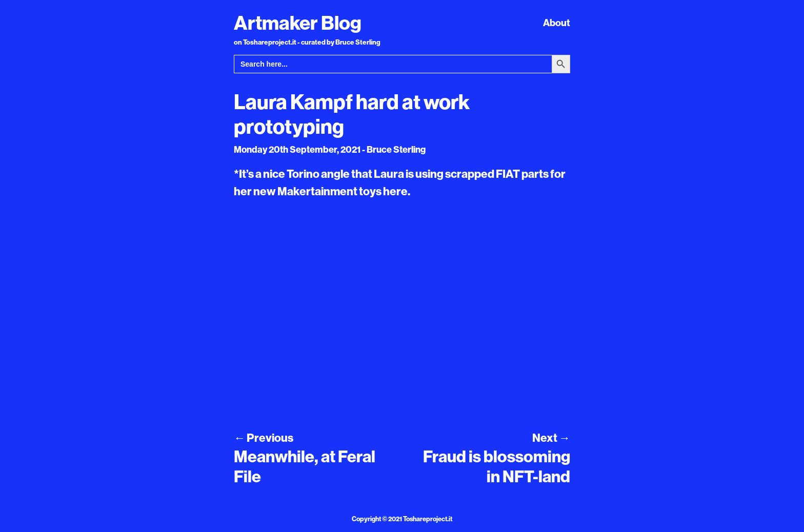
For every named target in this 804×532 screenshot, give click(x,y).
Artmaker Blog (298, 23)
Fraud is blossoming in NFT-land (497, 466)
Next (551, 438)
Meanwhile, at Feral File (305, 466)
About (557, 23)
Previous (264, 438)
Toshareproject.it (428, 519)
